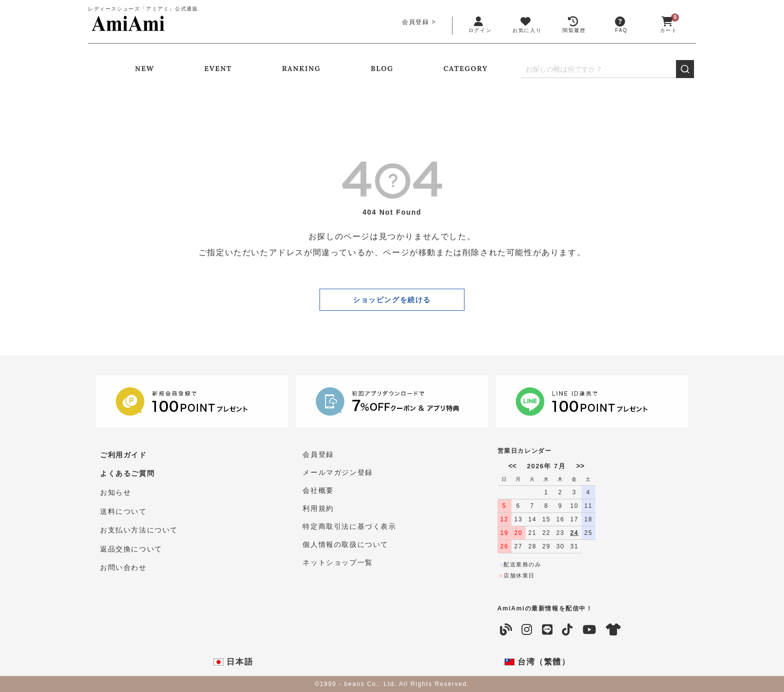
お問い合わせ (123, 562)
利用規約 (318, 508)
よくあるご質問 (127, 472)
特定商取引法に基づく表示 (349, 526)
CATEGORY (466, 69)
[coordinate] (614, 630)
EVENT (218, 69)
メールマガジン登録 (337, 472)
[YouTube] (590, 630)
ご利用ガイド (123, 454)
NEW (144, 69)
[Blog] (506, 630)
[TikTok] (568, 630)
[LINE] (548, 630)
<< (512, 466)
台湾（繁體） (537, 662)
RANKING (301, 69)
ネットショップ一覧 (337, 562)
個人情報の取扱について (345, 544)
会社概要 (318, 490)
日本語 (233, 662)
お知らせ (115, 490)
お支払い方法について (139, 526)
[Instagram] (527, 630)
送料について (123, 508)
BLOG (382, 69)
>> (580, 466)
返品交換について (131, 544)
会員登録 (415, 22)
